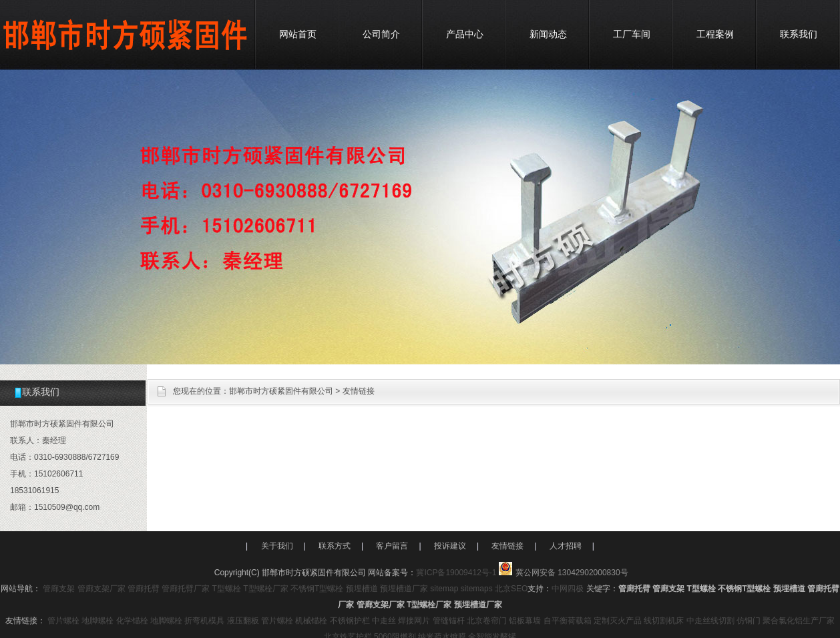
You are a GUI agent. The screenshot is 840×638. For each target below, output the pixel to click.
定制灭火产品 (618, 621)
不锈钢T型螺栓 (317, 589)
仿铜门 (749, 621)
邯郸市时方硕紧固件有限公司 (281, 391)
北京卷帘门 (487, 621)
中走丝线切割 (710, 621)
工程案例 (715, 34)
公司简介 (381, 34)
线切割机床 (664, 621)
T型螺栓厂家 (265, 589)
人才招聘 (566, 546)
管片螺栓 (63, 621)
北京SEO (511, 589)
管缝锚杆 (449, 621)
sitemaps (477, 589)
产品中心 (465, 34)
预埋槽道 (362, 589)
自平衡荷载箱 (568, 621)
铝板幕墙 (525, 621)
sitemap (444, 589)
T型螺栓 (227, 589)
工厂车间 (632, 34)
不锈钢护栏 (350, 621)
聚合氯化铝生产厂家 (799, 621)
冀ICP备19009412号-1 (456, 573)
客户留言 (392, 546)
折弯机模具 (204, 621)
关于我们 (277, 546)
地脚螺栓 (97, 621)
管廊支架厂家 (101, 589)
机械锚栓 (311, 621)
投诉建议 (450, 546)
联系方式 (335, 546)
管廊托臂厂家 (186, 589)
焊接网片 (414, 621)
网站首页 (298, 34)
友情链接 (359, 391)
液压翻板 (243, 621)
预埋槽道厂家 (404, 589)
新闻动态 (548, 34)
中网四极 (568, 589)
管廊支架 (59, 589)
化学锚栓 (132, 621)
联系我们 (799, 34)
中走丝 (384, 621)
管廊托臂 (144, 589)
